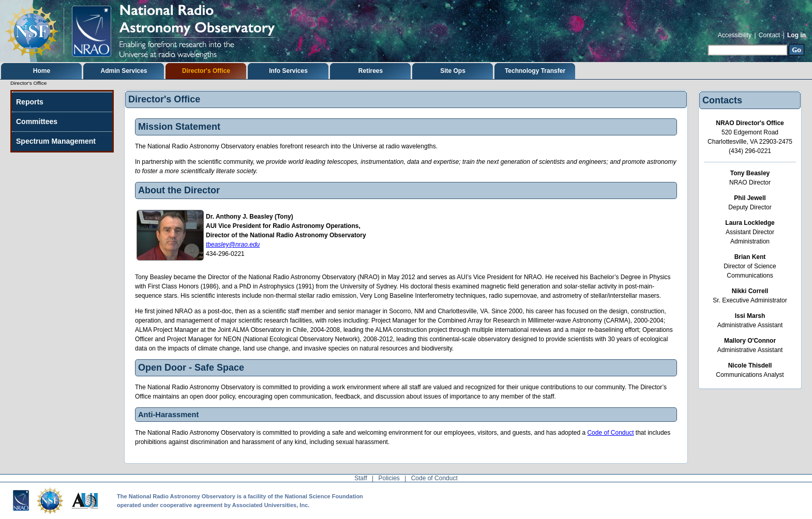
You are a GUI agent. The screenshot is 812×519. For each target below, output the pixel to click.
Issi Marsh (750, 316)
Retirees (371, 71)
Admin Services (124, 71)
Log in (796, 35)
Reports (30, 102)
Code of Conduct (610, 433)
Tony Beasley (750, 173)
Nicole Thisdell (750, 365)
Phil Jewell (750, 198)
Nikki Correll (750, 291)
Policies (389, 478)
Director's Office (206, 71)
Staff (360, 478)
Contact (769, 35)
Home (42, 71)
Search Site (707, 43)
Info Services (288, 71)
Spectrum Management (56, 141)
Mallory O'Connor (750, 341)
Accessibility (735, 35)
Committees (37, 121)
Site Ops (453, 71)
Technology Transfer (535, 71)
